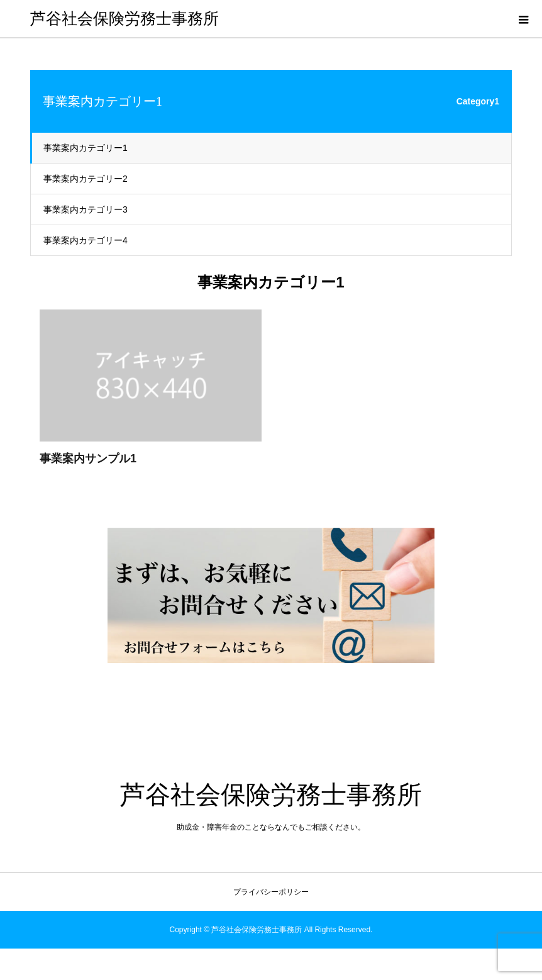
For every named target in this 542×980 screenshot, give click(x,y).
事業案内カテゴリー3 (86, 209)
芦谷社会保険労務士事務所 (124, 19)
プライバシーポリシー (271, 892)
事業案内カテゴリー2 (86, 179)
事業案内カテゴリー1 (86, 148)
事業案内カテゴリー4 (86, 240)
